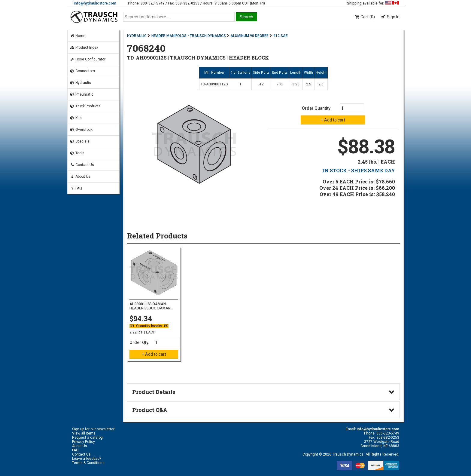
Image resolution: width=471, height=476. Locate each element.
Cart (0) (365, 17)
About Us (80, 177)
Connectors (82, 71)
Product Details (154, 392)
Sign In (393, 17)
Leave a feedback (87, 459)
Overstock (81, 130)
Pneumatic (82, 94)
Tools (77, 153)
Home (78, 36)
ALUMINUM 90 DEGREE (249, 36)
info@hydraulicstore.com (95, 3)
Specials (80, 141)
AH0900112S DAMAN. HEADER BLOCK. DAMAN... (151, 306)
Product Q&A (150, 410)
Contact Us (82, 165)
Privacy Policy (84, 442)
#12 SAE (281, 36)
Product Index (84, 48)
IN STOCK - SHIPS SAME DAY (359, 170)
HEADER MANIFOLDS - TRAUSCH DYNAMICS (189, 36)
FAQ (76, 188)
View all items (84, 433)
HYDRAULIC (137, 36)
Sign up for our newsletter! (94, 429)
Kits (76, 118)
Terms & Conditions (88, 463)
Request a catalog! (88, 438)
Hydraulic (81, 83)
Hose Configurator (88, 59)
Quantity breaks (149, 326)
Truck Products (85, 106)
